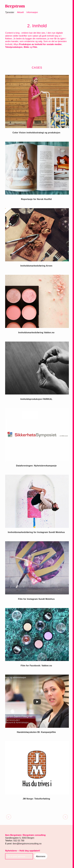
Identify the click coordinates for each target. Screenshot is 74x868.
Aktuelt (20, 12)
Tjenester (10, 12)
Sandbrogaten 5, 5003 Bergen (20, 838)
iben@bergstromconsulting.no (27, 844)
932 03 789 (19, 841)
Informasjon (32, 12)
